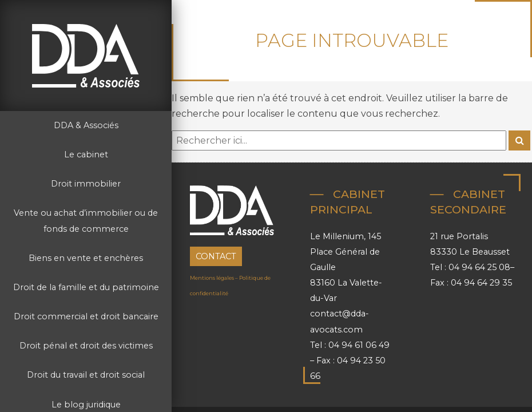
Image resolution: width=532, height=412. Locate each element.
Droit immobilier (86, 184)
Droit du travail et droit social (86, 375)
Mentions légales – (215, 278)
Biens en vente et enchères (86, 258)
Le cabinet (86, 154)
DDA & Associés (86, 125)
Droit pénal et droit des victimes (86, 346)
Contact (216, 256)
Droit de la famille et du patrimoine (86, 287)
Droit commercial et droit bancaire (86, 316)
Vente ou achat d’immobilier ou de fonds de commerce (86, 221)
